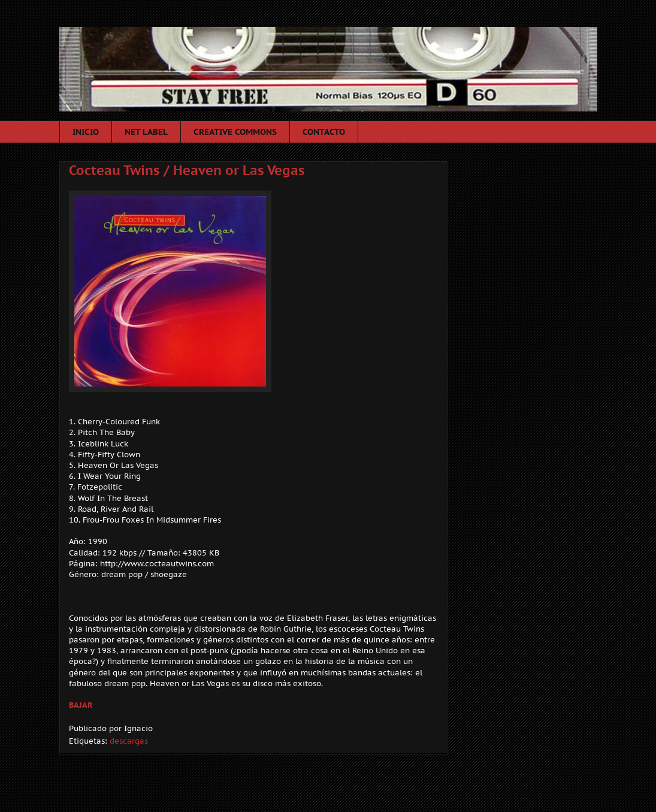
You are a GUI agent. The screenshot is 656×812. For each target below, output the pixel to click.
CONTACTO (324, 132)
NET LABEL (146, 132)
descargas (129, 741)
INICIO (86, 132)
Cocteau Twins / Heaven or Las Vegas (187, 170)
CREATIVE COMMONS (235, 132)
